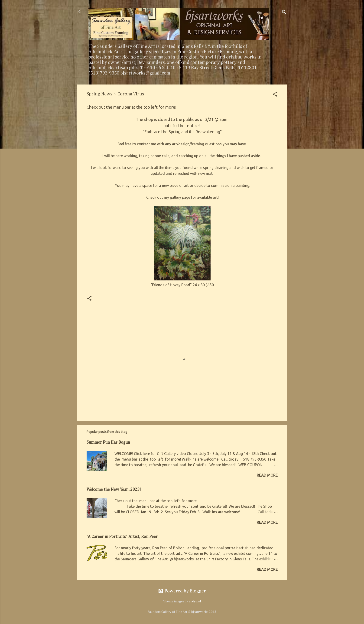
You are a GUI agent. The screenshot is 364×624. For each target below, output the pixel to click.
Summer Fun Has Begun (108, 442)
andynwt (195, 601)
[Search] (284, 13)
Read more (267, 475)
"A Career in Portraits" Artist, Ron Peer (122, 537)
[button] (275, 95)
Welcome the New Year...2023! (114, 490)
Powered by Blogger (182, 591)
